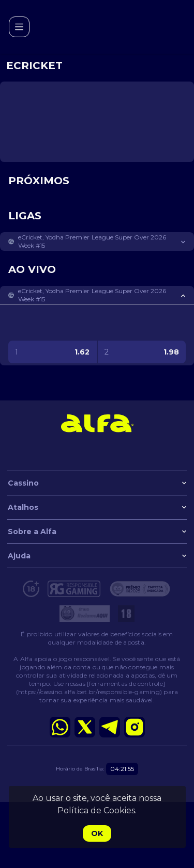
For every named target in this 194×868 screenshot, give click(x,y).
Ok (97, 833)
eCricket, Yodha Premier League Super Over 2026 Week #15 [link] (92, 241)
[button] (97, 242)
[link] (97, 423)
